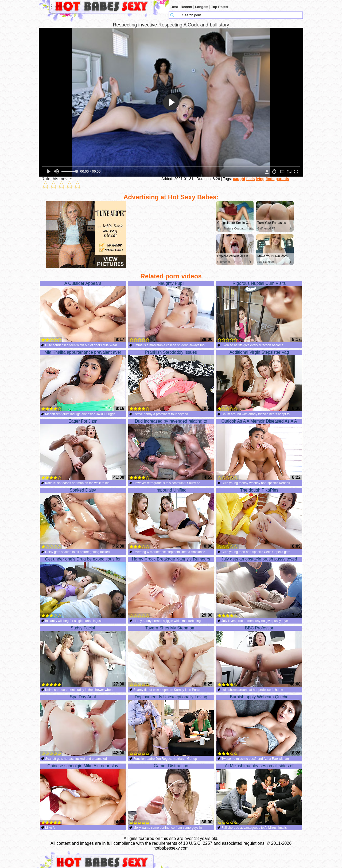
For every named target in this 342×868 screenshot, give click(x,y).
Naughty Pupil (171, 312)
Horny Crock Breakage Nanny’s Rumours (171, 587)
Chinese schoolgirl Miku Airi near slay (83, 794)
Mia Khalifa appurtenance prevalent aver (83, 381)
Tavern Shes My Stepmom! (171, 656)
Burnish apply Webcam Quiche (259, 725)
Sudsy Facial (83, 656)
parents (282, 179)
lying (260, 179)
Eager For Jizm (83, 450)
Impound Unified (171, 519)
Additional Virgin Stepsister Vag (259, 381)
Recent (186, 7)
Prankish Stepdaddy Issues (171, 381)
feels (251, 179)
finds (270, 179)
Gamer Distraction (171, 794)
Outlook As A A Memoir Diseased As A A (259, 450)
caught (239, 179)
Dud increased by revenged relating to (171, 450)
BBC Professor (259, 656)
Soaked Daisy (83, 519)
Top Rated (219, 7)
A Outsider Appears (83, 312)
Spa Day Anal (83, 725)
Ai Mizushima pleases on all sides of (259, 794)
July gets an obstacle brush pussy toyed (259, 587)
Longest (202, 7)
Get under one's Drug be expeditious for (83, 587)
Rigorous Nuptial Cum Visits (259, 312)
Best (174, 7)
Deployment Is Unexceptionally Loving (171, 725)
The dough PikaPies (259, 519)
